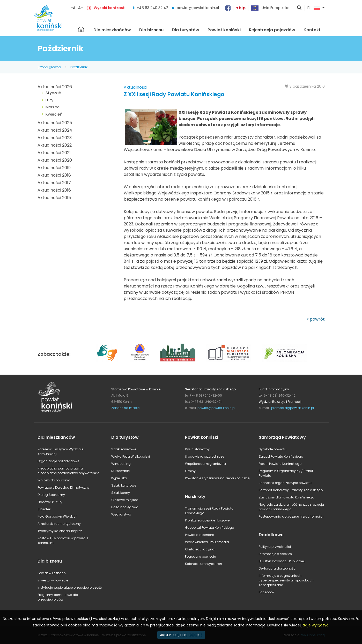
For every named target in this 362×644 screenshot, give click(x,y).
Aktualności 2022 (55, 145)
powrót (317, 319)
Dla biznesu (151, 30)
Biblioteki (44, 509)
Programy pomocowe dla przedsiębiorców (58, 597)
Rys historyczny (197, 449)
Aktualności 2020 (55, 160)
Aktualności (135, 87)
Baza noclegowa (125, 507)
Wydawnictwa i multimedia (207, 542)
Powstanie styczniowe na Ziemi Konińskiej (218, 478)
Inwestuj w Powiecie (53, 580)
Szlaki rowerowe (124, 449)
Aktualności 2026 (55, 87)
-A (73, 8)
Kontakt (312, 30)
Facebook (267, 592)
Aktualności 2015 (54, 198)
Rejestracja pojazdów (272, 30)
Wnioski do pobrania (54, 480)
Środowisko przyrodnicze (205, 456)
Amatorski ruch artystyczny (59, 524)
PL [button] (314, 8)
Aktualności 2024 (55, 130)
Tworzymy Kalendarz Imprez (60, 531)
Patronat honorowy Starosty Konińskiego (291, 490)
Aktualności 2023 (55, 138)
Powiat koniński (224, 30)
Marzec (53, 107)
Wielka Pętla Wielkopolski (131, 456)
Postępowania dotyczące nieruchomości (291, 516)
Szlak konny (121, 493)
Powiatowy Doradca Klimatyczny (64, 487)
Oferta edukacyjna (200, 549)
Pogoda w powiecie (200, 556)
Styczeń (53, 93)
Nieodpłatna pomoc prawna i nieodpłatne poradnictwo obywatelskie (68, 471)
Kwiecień (54, 114)
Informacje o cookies (275, 554)
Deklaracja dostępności (278, 568)
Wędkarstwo (121, 514)
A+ (81, 8)
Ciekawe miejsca (125, 500)
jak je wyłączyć (315, 625)
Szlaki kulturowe (124, 485)
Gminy (190, 471)
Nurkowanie (120, 471)
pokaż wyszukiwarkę (299, 8)
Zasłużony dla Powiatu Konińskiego (286, 497)
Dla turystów (186, 30)
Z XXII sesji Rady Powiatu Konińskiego (174, 94)
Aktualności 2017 (54, 183)
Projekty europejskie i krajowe (207, 520)
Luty (49, 100)
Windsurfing (121, 464)
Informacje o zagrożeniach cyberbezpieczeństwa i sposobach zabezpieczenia (286, 580)
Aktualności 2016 (54, 190)
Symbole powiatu (273, 449)
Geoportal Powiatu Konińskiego (209, 528)
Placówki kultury (50, 502)
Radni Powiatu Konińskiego (280, 464)
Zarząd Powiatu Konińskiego (281, 456)
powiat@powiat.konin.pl (198, 8)
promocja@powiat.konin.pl (293, 408)
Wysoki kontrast (109, 8)
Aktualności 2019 (54, 168)
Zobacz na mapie (125, 408)
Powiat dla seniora (200, 535)
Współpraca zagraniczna (205, 464)
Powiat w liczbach (52, 573)
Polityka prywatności (275, 547)
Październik (79, 67)
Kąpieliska (119, 478)
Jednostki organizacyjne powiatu (285, 483)
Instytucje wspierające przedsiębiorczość (70, 588)
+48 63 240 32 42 (153, 8)
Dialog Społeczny (51, 495)
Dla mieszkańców (112, 30)
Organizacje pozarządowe (58, 461)
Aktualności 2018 (54, 175)
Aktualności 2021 (54, 153)
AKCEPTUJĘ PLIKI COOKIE (181, 635)
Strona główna (81, 29)
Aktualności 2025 (55, 123)
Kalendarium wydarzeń (204, 564)
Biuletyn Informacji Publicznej (282, 561)
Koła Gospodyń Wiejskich (58, 516)
